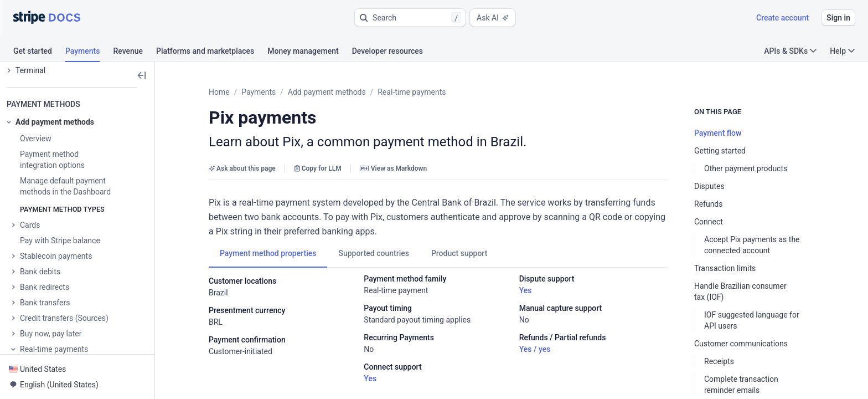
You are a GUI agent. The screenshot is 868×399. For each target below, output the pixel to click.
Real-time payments (412, 92)
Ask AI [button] (493, 18)
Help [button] (842, 51)
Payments (259, 92)
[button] (410, 18)
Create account (782, 18)
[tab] (39, 53)
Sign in (838, 18)
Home (219, 92)
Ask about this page (242, 168)
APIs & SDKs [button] (790, 51)
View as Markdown (393, 168)
